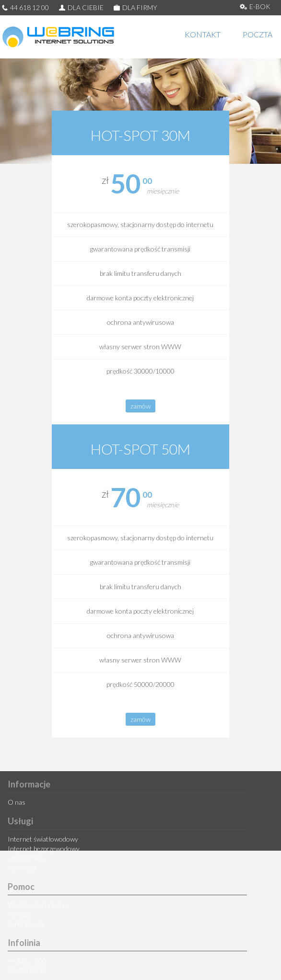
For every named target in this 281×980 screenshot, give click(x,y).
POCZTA (258, 34)
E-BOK (255, 6)
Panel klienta (26, 924)
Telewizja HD (26, 858)
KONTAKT (203, 34)
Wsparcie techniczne (37, 905)
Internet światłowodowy (43, 839)
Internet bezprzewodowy (44, 849)
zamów (140, 406)
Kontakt (20, 914)
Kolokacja (22, 868)
